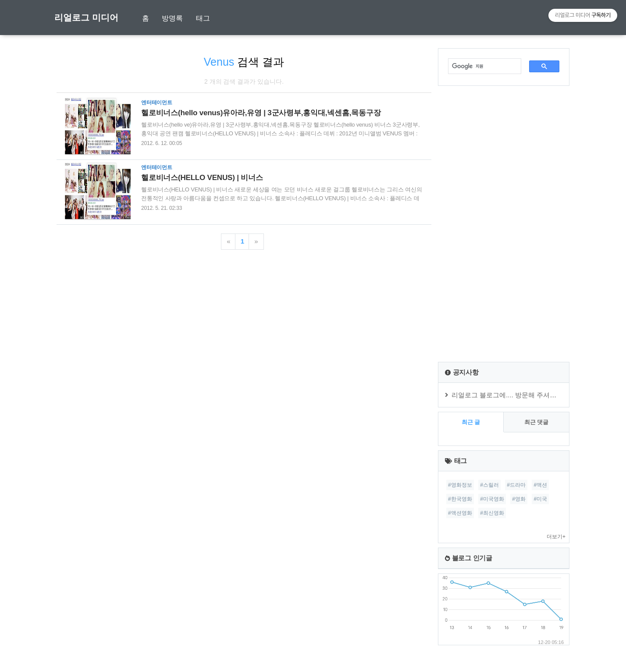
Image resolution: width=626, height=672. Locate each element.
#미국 (540, 499)
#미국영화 (492, 499)
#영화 (519, 499)
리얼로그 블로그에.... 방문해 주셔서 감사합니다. (522, 395)
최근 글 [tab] (471, 422)
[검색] (480, 66)
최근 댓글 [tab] (537, 422)
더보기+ (556, 537)
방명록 (172, 18)
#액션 (540, 485)
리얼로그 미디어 (86, 18)
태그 (203, 18)
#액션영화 (460, 513)
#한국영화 (460, 499)
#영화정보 (460, 485)
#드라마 (516, 485)
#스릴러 (489, 485)
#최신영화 (492, 513)
